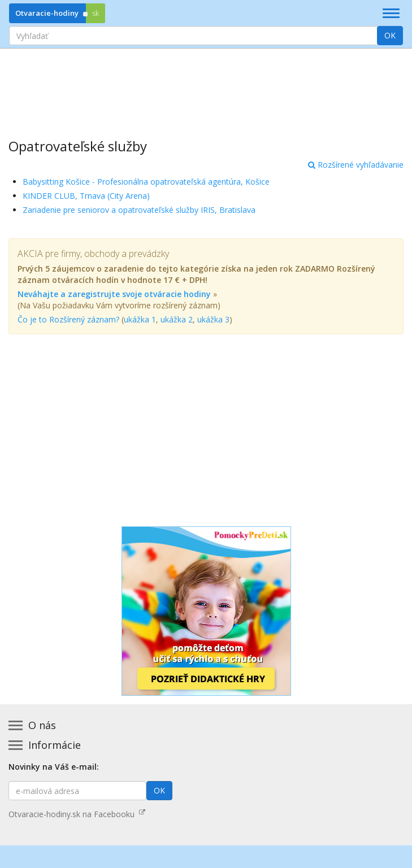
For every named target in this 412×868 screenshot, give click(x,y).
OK (390, 35)
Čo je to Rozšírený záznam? (68, 319)
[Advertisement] (206, 85)
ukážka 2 (177, 319)
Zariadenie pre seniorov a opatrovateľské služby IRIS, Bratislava (139, 210)
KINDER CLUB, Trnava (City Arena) (86, 196)
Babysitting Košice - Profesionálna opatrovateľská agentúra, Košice (146, 182)
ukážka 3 (213, 319)
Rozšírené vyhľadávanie (356, 165)
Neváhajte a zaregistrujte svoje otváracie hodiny (114, 294)
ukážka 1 (140, 319)
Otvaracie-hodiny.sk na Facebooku (77, 814)
